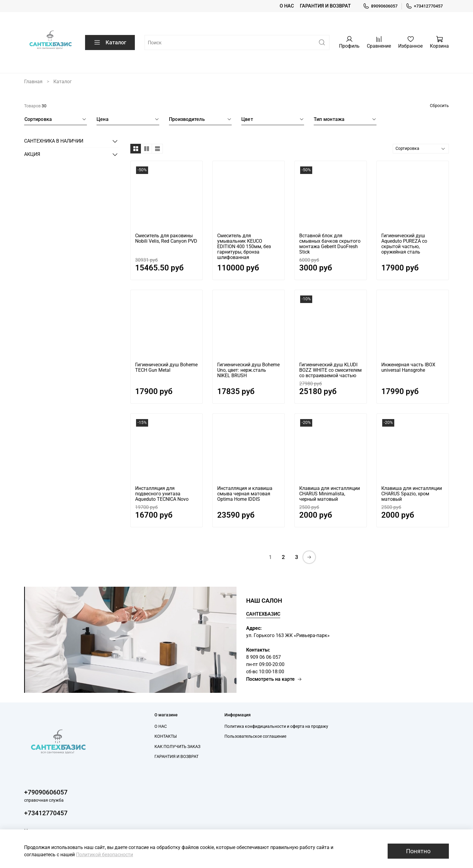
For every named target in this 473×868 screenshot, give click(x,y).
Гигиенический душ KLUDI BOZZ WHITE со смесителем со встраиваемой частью (330, 370)
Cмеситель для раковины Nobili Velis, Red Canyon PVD (166, 238)
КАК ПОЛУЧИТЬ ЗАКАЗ (177, 747)
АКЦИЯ (32, 154)
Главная (33, 82)
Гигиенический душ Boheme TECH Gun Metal (166, 367)
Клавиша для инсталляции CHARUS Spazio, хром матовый (412, 494)
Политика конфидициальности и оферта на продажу (276, 726)
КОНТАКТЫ (166, 736)
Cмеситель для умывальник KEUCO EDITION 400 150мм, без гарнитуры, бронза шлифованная (244, 246)
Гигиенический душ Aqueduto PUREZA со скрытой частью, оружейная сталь (404, 244)
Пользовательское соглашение (255, 736)
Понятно (418, 851)
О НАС (287, 6)
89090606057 (380, 6)
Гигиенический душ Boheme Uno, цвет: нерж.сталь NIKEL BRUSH (248, 370)
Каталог (110, 43)
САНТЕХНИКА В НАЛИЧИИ (54, 141)
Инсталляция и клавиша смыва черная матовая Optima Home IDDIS (245, 494)
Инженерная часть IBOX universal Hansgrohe (408, 367)
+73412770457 (424, 6)
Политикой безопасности (105, 855)
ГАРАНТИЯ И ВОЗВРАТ (325, 6)
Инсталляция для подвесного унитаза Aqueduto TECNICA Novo (162, 494)
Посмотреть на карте (274, 679)
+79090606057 (46, 792)
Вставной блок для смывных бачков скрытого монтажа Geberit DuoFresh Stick (330, 244)
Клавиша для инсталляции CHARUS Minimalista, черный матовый (330, 494)
